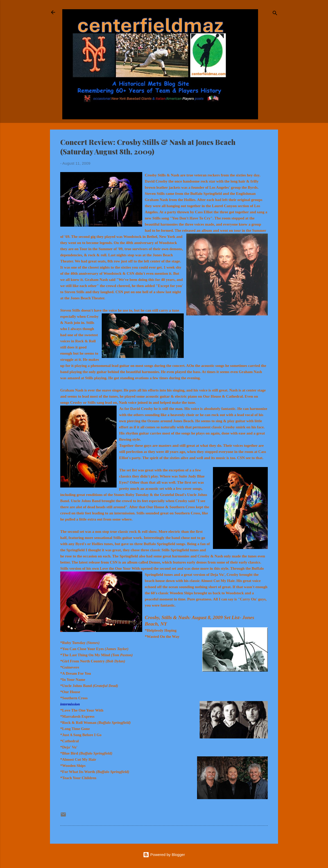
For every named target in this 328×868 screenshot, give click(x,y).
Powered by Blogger (164, 855)
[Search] (275, 14)
